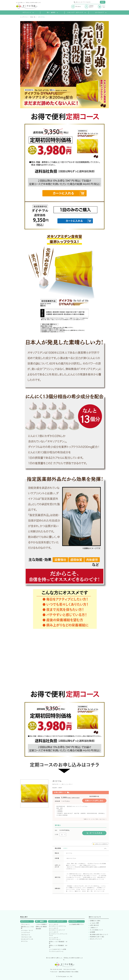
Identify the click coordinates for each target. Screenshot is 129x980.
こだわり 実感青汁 (41, 924)
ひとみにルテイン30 (27, 939)
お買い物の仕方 (94, 925)
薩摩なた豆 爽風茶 (41, 927)
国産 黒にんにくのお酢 (27, 927)
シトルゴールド (26, 933)
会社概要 (93, 932)
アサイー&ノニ (25, 924)
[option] (34, 794)
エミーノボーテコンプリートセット (55, 939)
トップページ (24, 17)
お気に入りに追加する (100, 844)
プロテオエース (26, 935)
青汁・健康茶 (52, 12)
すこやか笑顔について (96, 930)
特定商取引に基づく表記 (97, 937)
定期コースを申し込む (94, 801)
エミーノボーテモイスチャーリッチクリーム (58, 925)
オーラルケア (101, 12)
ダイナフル (24, 941)
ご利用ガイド (94, 928)
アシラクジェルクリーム (56, 951)
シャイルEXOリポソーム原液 (58, 949)
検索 (103, 2)
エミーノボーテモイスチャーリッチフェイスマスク (58, 934)
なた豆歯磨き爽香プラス (76, 924)
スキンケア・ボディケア (77, 12)
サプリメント (28, 12)
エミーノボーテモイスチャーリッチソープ (57, 929)
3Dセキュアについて (96, 939)
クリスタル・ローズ (27, 930)
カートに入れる (94, 833)
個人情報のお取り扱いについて (99, 935)
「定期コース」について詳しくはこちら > (95, 819)
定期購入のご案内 (95, 921)
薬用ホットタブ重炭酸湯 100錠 (58, 946)
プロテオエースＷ (26, 937)
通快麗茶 (38, 929)
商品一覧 (33, 17)
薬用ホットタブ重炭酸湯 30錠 (58, 942)
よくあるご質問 (94, 923)
